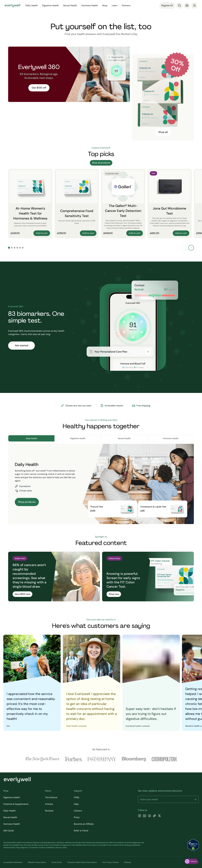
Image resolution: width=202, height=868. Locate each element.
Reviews (49, 811)
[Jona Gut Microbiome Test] (170, 204)
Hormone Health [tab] (171, 438)
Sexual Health (70, 5)
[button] (195, 799)
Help (76, 804)
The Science (51, 797)
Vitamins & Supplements (16, 804)
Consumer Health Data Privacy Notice (82, 862)
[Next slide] (191, 248)
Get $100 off (39, 88)
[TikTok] (154, 816)
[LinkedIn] (145, 816)
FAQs (77, 797)
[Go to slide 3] (15, 248)
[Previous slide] (184, 248)
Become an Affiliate (84, 824)
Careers (78, 811)
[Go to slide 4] (17, 248)
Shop (105, 5)
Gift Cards (8, 831)
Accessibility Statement (13, 862)
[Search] (179, 6)
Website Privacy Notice (37, 862)
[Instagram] (140, 816)
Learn (115, 5)
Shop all (163, 132)
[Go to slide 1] (9, 248)
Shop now (114, 594)
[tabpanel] (101, 484)
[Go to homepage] (12, 6)
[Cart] (187, 6)
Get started (21, 345)
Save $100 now (22, 594)
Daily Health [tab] (31, 438)
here (21, 845)
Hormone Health (90, 5)
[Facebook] (149, 816)
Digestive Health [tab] (78, 438)
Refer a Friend (81, 831)
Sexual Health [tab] (124, 438)
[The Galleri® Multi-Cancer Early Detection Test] (123, 204)
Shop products (27, 502)
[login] (194, 6)
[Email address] (168, 799)
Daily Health (32, 5)
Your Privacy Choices (110, 862)
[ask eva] (191, 861)
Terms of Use (57, 862)
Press (77, 817)
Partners (126, 5)
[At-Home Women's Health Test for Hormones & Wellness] (30, 204)
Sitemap (128, 862)
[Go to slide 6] (23, 248)
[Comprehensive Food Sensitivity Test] (77, 204)
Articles (49, 804)
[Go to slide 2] (12, 248)
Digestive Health (50, 5)
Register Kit (167, 5)
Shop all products (101, 163)
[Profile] (194, 6)
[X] (159, 816)
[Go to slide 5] (20, 248)
